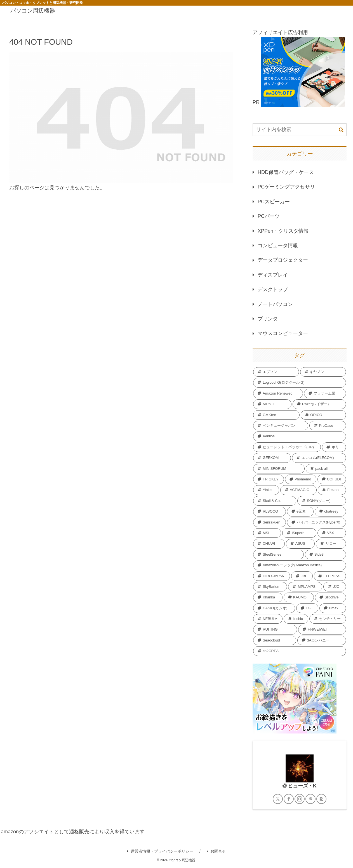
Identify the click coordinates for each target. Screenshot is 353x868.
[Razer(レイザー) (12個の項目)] (319, 404)
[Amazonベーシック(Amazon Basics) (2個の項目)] (300, 565)
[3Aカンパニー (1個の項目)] (322, 640)
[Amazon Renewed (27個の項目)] (278, 393)
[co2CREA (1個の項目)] (300, 651)
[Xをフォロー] (278, 799)
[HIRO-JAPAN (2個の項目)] (272, 576)
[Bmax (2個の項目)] (333, 608)
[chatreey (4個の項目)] (330, 511)
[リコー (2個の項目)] (331, 544)
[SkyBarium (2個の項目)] (270, 587)
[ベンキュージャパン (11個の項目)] (281, 426)
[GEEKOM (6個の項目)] (272, 458)
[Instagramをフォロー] (300, 799)
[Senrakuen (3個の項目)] (270, 522)
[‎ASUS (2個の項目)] (300, 544)
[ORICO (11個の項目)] (323, 415)
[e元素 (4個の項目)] (300, 511)
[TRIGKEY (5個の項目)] (269, 479)
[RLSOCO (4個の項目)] (270, 511)
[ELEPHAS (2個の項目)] (330, 576)
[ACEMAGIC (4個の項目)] (298, 490)
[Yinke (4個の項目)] (266, 490)
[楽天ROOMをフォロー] (321, 799)
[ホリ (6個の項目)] (334, 447)
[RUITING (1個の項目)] (275, 629)
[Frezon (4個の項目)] (332, 490)
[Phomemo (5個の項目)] (301, 479)
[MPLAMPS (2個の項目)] (305, 587)
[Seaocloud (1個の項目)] (275, 640)
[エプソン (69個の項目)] (276, 372)
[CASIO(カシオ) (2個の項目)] (274, 608)
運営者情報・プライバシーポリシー (160, 851)
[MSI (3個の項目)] (267, 533)
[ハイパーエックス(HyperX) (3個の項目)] (316, 522)
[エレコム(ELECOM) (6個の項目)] (319, 458)
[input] (300, 130)
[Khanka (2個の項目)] (268, 597)
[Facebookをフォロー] (289, 799)
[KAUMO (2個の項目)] (299, 597)
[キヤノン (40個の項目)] (323, 372)
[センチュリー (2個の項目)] (328, 619)
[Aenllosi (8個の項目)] (300, 436)
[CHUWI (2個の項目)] (269, 544)
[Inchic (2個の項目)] (296, 619)
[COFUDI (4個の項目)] (332, 479)
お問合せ (216, 851)
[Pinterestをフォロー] (310, 799)
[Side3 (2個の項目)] (325, 555)
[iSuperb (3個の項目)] (299, 533)
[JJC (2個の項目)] (335, 587)
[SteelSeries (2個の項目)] (278, 555)
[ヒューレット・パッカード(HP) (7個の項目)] (287, 447)
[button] (341, 130)
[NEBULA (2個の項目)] (268, 619)
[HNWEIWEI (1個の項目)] (322, 629)
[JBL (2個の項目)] (302, 576)
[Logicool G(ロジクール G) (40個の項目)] (300, 383)
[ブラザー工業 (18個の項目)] (325, 393)
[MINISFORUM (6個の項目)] (279, 469)
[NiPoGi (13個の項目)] (272, 404)
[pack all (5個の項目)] (326, 469)
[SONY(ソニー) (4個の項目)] (322, 501)
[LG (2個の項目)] (307, 608)
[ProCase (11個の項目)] (328, 426)
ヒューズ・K (302, 786)
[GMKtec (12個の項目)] (276, 415)
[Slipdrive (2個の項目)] (330, 597)
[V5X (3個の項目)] (332, 533)
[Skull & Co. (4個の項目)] (275, 501)
